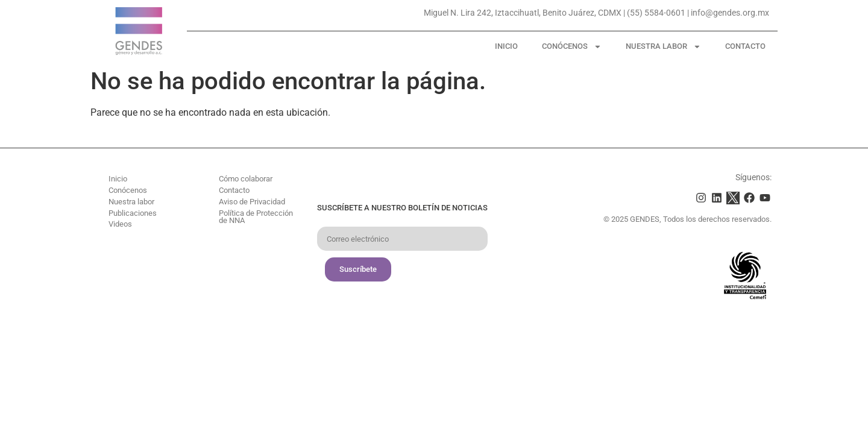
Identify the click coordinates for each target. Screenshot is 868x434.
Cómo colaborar (246, 179)
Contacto (745, 46)
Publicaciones (133, 213)
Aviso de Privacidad (252, 202)
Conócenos (572, 47)
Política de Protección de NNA (256, 217)
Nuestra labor (663, 47)
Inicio (506, 46)
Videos (120, 224)
